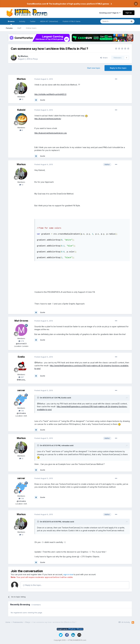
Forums (9, 28)
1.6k (21, 411)
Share (104, 58)
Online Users (31, 28)
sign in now (68, 574)
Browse (11, 23)
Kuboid (21, 110)
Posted (44, 79)
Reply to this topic (118, 68)
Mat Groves (21, 321)
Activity (22, 21)
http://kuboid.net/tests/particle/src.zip (51, 133)
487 (21, 377)
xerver (21, 390)
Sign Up (129, 13)
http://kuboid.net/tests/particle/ (48, 119)
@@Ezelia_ (21, 380)
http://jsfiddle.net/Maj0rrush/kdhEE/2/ (50, 94)
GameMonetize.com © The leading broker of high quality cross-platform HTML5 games (68, 4)
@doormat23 (21, 344)
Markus (24, 56)
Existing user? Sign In (110, 13)
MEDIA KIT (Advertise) (49, 21)
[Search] (114, 21)
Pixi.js (35, 59)
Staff (19, 28)
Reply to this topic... (33, 585)
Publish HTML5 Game (72, 21)
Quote (43, 100)
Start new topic (94, 68)
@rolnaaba (21, 413)
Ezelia (21, 357)
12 (21, 99)
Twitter (33, 21)
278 (21, 341)
